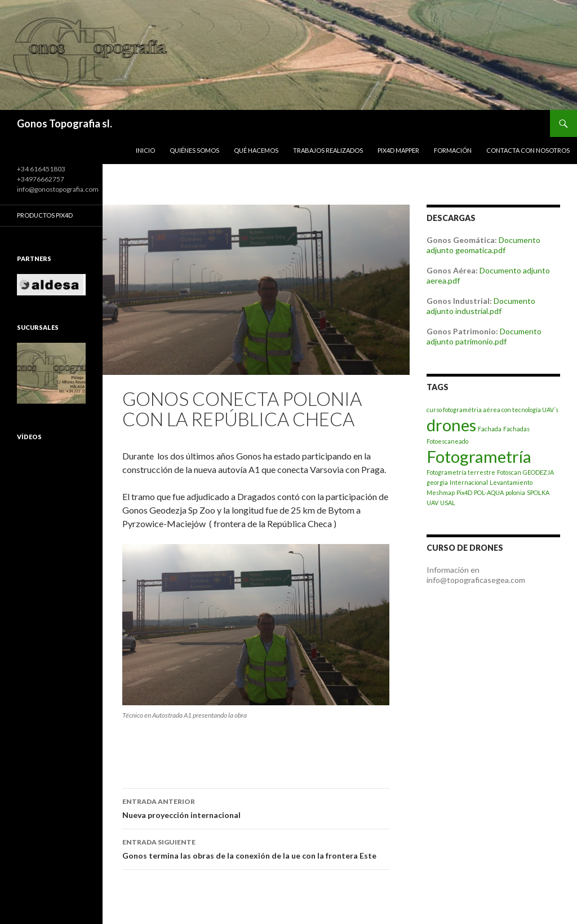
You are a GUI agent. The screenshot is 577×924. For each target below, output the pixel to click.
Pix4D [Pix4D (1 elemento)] (464, 492)
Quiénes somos (194, 150)
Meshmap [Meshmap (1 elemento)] (441, 492)
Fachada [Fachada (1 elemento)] (490, 429)
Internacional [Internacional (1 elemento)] (469, 482)
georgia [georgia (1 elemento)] (437, 482)
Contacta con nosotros (528, 150)
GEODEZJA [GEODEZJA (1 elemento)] (538, 472)
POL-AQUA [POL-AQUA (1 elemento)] (489, 492)
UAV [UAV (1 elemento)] (432, 503)
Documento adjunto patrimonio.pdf (484, 336)
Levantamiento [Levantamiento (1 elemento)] (511, 482)
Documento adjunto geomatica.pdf (483, 245)
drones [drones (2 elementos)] (451, 425)
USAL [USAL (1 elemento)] (448, 503)
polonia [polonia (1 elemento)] (515, 492)
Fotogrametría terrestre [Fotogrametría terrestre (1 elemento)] (461, 472)
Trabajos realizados (328, 150)
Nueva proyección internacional (256, 807)
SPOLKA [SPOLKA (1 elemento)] (538, 492)
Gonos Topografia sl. (65, 123)
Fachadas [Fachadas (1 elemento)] (516, 429)
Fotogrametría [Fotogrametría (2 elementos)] (479, 456)
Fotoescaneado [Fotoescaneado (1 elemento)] (447, 441)
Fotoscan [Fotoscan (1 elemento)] (509, 472)
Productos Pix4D (45, 215)
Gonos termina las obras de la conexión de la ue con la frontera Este (256, 848)
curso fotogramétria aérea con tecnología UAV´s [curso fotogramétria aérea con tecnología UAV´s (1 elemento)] (492, 410)
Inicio (145, 150)
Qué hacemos (256, 150)
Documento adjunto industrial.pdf (481, 306)
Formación (453, 150)
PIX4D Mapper (398, 150)
